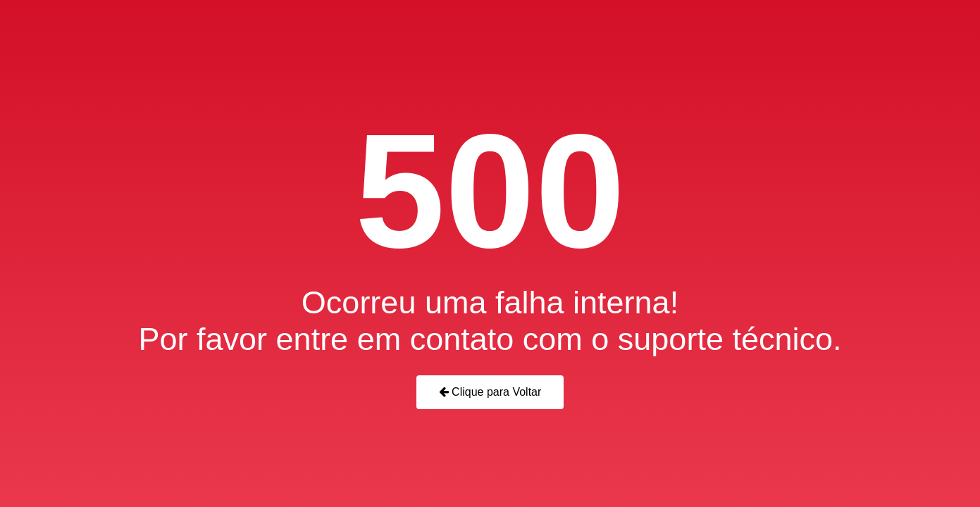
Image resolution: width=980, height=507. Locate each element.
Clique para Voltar (490, 392)
